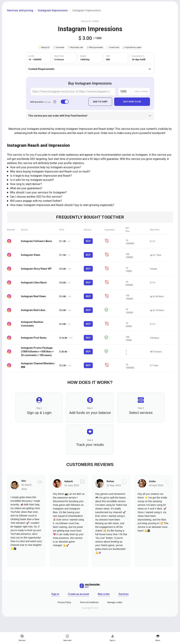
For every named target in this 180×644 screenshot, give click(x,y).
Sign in (55, 594)
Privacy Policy (64, 602)
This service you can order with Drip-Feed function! (90, 116)
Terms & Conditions (89, 602)
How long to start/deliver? (26, 184)
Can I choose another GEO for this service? (36, 197)
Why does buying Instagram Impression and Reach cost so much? (50, 171)
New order (104, 594)
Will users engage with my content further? (36, 201)
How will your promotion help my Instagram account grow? (45, 167)
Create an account (78, 594)
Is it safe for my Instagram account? (32, 180)
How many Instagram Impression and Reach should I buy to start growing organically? (62, 205)
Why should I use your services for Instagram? (38, 192)
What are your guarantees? (26, 188)
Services (124, 594)
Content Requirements (90, 69)
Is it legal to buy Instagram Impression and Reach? (41, 176)
